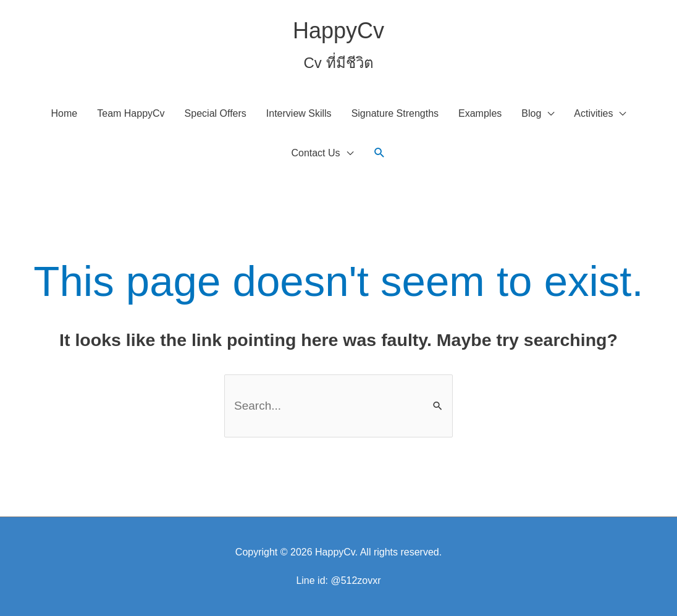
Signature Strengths (395, 113)
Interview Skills (299, 113)
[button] (380, 153)
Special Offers (216, 113)
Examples (480, 113)
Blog (531, 113)
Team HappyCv (131, 113)
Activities (593, 113)
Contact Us (315, 153)
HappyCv (338, 31)
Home (65, 113)
